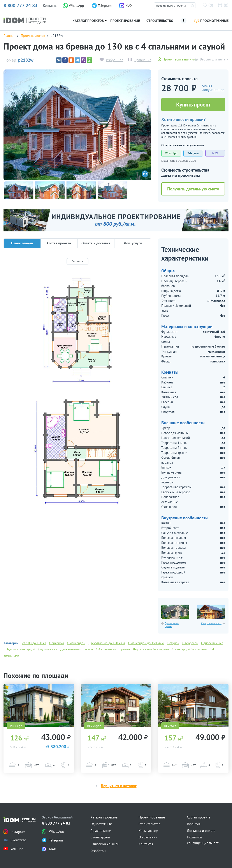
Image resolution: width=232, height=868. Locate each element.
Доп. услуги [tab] (133, 243)
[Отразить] (77, 261)
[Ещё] (184, 21)
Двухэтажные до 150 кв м (107, 643)
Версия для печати (214, 59)
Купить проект (193, 105)
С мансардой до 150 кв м (146, 643)
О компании (148, 837)
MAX (215, 153)
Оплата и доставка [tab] (96, 243)
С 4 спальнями (106, 649)
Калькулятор (148, 831)
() (209, 5)
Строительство (160, 21)
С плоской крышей (105, 844)
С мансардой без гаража (189, 649)
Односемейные (212, 643)
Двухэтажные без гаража (151, 649)
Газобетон (98, 851)
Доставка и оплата (201, 831)
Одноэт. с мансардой (20, 649)
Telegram (193, 153)
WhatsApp (171, 153)
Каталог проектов (88, 21)
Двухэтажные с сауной (77, 649)
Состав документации (213, 88)
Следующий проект (211, 623)
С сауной (173, 643)
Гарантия (194, 824)
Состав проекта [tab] (59, 243)
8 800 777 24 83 (20, 5)
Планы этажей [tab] (22, 243)
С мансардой (76, 643)
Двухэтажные (48, 649)
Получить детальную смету (193, 189)
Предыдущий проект (172, 625)
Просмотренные (211, 21)
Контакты (50, 5)
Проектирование (125, 21)
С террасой (190, 643)
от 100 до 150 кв (34, 643)
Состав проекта (199, 817)
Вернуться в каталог (119, 786)
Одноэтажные (101, 824)
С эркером (56, 643)
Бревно (125, 649)
